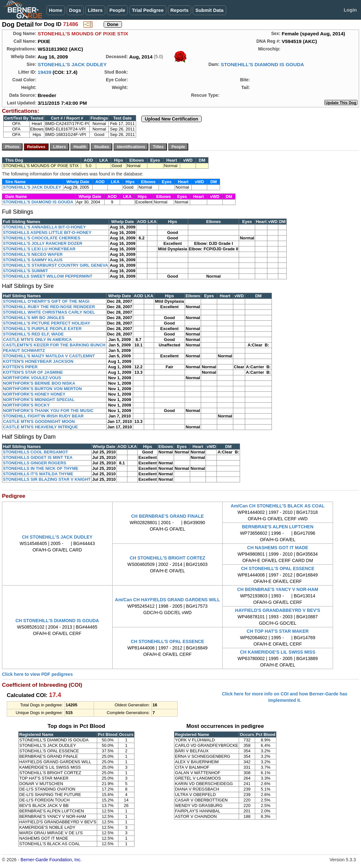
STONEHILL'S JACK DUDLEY (72, 64)
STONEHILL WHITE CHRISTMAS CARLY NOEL (49, 312)
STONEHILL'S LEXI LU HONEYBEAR (39, 249)
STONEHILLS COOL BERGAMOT (35, 452)
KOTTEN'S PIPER (20, 367)
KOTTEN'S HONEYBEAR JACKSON (38, 361)
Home (56, 10)
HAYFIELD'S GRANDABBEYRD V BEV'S (278, 610)
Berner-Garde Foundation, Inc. (51, 860)
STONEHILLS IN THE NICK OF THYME (41, 468)
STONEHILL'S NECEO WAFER (33, 254)
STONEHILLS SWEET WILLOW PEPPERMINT (48, 276)
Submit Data (209, 10)
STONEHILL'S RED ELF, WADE (33, 334)
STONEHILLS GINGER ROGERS (35, 463)
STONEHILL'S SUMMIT (25, 271)
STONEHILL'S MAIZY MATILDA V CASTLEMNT (49, 356)
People (117, 10)
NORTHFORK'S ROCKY (26, 405)
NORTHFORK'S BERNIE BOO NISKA (39, 383)
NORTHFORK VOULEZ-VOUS (32, 378)
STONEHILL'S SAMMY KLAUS (33, 260)
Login (350, 10)
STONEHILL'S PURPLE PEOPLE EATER (42, 329)
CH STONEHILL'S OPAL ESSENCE (278, 568)
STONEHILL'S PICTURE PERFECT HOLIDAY (46, 323)
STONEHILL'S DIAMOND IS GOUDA (262, 64)
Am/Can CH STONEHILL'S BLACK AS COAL (278, 506)
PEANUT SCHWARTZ (24, 350)
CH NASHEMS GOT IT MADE (278, 548)
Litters (95, 10)
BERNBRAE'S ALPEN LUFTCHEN (278, 527)
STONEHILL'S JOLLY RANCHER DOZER (43, 243)
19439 (45, 72)
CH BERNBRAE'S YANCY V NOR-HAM (278, 589)
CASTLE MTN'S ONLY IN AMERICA (37, 340)
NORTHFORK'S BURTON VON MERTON (42, 389)
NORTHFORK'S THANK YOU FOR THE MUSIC (48, 411)
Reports (180, 10)
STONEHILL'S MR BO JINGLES (34, 318)
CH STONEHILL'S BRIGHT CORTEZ (167, 558)
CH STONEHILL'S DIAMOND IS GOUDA (57, 621)
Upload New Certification (171, 119)
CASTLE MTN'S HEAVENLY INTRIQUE (40, 427)
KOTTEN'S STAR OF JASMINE (33, 372)
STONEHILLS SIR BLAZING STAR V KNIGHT (47, 479)
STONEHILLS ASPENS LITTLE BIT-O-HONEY (47, 233)
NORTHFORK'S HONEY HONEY (34, 394)
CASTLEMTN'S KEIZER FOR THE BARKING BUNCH (54, 345)
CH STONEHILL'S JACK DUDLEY (57, 537)
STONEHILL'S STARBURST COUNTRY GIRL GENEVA (56, 265)
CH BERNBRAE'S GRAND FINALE (168, 516)
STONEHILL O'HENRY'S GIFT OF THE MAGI (46, 301)
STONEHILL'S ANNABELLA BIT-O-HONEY (44, 227)
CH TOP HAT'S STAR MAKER (278, 631)
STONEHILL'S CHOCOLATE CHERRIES (42, 238)
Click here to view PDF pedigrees (37, 674)
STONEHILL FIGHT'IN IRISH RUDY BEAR (43, 416)
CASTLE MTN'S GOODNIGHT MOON (39, 421)
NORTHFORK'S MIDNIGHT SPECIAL (39, 400)
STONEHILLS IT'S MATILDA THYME (38, 474)
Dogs (75, 10)
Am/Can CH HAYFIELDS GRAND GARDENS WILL (167, 600)
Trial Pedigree (148, 10)
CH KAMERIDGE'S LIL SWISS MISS (278, 652)
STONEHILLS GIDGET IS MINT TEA (38, 457)
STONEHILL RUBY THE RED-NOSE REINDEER (49, 307)
